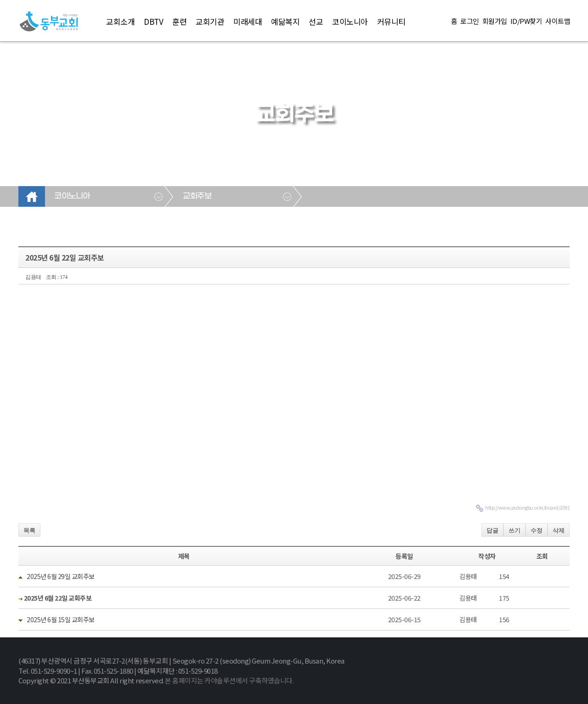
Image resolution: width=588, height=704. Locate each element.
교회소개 (120, 21)
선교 (316, 21)
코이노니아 (350, 21)
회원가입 (495, 21)
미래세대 (248, 21)
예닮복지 (285, 21)
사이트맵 (558, 21)
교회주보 (197, 196)
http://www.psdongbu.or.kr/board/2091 (527, 507)
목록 (29, 531)
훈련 (179, 21)
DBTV (153, 21)
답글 (492, 531)
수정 (537, 531)
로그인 (470, 21)
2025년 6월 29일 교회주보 (60, 576)
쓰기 (514, 531)
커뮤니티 (391, 21)
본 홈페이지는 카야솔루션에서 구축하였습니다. (229, 680)
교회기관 (210, 21)
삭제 (559, 531)
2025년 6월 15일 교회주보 (60, 619)
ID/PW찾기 (526, 21)
